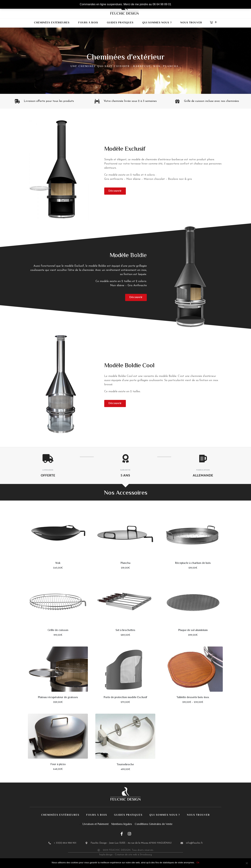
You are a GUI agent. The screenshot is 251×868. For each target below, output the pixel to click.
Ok (198, 863)
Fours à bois (88, 23)
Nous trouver (191, 23)
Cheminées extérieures (52, 23)
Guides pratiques (120, 23)
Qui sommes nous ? (157, 23)
